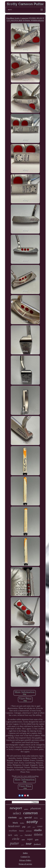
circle (16, 839)
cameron (30, 813)
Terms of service (25, 864)
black (15, 823)
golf (29, 827)
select (17, 813)
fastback (37, 844)
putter (14, 843)
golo (37, 840)
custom (12, 817)
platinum (29, 831)
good (22, 845)
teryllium (13, 831)
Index (25, 853)
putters (26, 809)
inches (22, 823)
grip (24, 827)
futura (21, 831)
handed (28, 835)
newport (16, 808)
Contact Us (25, 857)
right (20, 818)
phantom (36, 808)
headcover (14, 826)
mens (36, 818)
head (41, 818)
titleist (38, 834)
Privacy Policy (25, 860)
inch (10, 835)
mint (34, 827)
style (23, 840)
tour (29, 844)
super (30, 839)
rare (21, 835)
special (28, 817)
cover (40, 826)
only (16, 835)
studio (38, 830)
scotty (32, 822)
